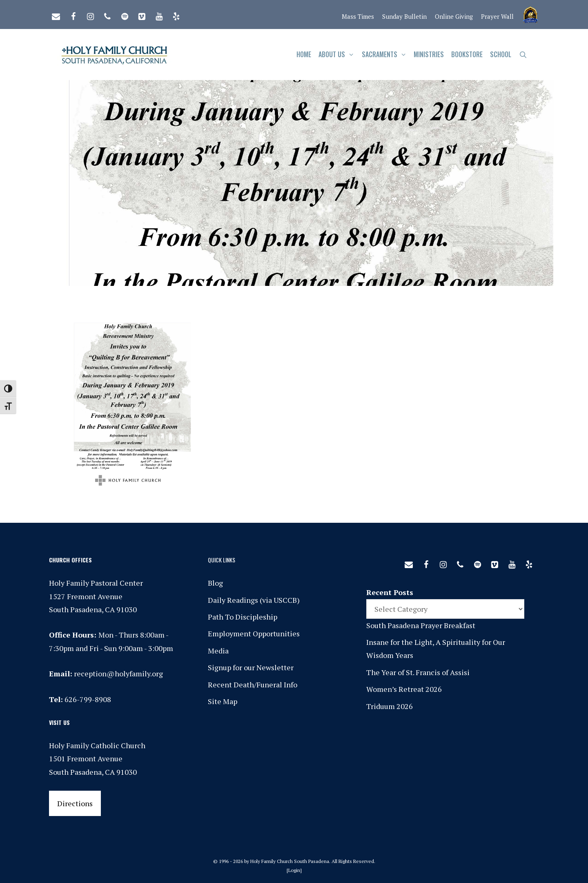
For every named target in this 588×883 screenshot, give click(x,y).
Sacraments (386, 55)
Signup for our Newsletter (251, 667)
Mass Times (358, 16)
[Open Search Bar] (523, 55)
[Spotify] (125, 15)
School (501, 54)
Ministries (429, 54)
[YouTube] (159, 15)
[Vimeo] (142, 15)
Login (294, 870)
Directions (75, 803)
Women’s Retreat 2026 (404, 689)
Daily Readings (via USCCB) (254, 600)
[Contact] (56, 15)
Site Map (223, 701)
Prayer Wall (497, 16)
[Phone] (107, 15)
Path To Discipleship (243, 617)
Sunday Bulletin (404, 16)
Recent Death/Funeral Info (253, 685)
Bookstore (467, 54)
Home (304, 54)
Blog (215, 583)
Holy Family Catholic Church (97, 745)
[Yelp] (176, 15)
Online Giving (454, 16)
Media (218, 651)
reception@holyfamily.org (118, 673)
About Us (338, 55)
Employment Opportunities (254, 633)
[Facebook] (73, 15)
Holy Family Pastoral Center (96, 583)
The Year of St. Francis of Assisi (418, 672)
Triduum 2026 (390, 706)
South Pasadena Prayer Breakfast (421, 625)
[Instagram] (90, 15)
